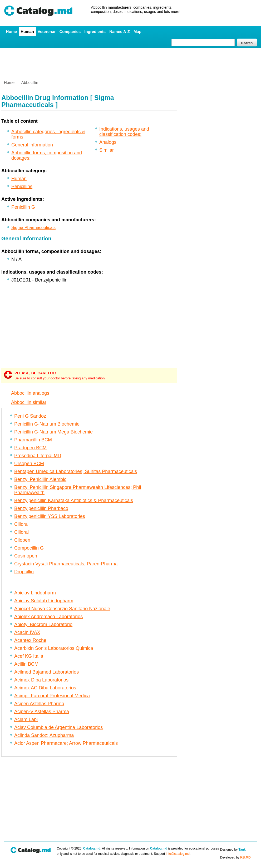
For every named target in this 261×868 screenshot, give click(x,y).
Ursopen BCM (29, 464)
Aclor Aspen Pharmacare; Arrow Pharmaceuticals (66, 743)
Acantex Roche (30, 640)
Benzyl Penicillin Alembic (40, 479)
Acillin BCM (26, 664)
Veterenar (47, 32)
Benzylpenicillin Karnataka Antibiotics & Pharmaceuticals (74, 500)
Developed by (235, 857)
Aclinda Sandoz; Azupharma (44, 735)
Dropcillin (24, 572)
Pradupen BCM (30, 448)
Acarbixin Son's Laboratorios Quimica (54, 648)
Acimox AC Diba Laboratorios (45, 688)
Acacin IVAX (27, 632)
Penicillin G (23, 207)
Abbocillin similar (29, 402)
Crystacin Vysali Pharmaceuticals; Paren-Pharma (66, 564)
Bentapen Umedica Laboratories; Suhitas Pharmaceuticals (76, 471)
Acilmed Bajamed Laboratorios (46, 672)
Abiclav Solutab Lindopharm (44, 601)
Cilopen (22, 540)
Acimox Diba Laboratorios (41, 680)
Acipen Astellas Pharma (39, 704)
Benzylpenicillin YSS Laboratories (50, 516)
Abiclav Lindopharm (35, 593)
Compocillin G (29, 548)
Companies (70, 32)
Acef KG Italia (29, 656)
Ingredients (95, 32)
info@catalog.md (178, 854)
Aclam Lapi (26, 719)
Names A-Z (120, 32)
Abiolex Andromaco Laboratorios (48, 617)
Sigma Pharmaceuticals (33, 228)
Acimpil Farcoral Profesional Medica (52, 696)
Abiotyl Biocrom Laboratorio (43, 624)
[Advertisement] (130, 62)
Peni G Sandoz (30, 416)
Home (12, 32)
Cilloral (21, 532)
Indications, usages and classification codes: (124, 132)
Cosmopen (26, 556)
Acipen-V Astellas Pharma (42, 712)
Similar (107, 150)
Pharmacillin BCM (33, 440)
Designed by (233, 850)
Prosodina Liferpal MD (38, 456)
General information (32, 145)
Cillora (21, 524)
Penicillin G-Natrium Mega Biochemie (53, 432)
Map (137, 32)
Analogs (108, 142)
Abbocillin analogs (30, 393)
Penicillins (22, 187)
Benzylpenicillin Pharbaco (41, 508)
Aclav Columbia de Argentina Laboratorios (58, 727)
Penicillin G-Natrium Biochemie (47, 424)
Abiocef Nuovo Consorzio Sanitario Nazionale (62, 609)
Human (27, 32)
